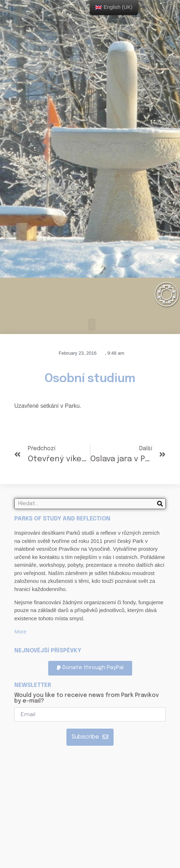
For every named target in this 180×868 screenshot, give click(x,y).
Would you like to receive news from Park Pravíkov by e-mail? (87, 698)
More (20, 631)
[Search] (160, 504)
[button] (92, 325)
